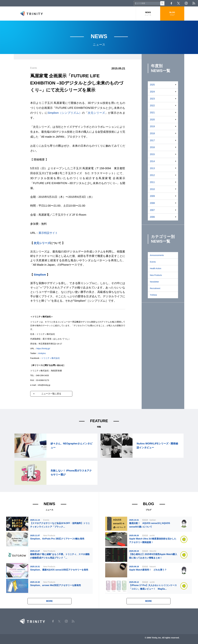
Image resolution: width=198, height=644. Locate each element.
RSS (194, 3)
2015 (152, 154)
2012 (152, 175)
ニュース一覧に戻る (51, 394)
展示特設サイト (48, 233)
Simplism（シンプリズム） (65, 113)
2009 (152, 196)
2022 (152, 106)
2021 (152, 113)
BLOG (172, 14)
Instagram (186, 3)
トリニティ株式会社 (51, 358)
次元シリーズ (96, 113)
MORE (50, 601)
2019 (152, 126)
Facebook (171, 3)
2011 (152, 182)
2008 (152, 203)
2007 (152, 210)
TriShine (153, 295)
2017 (152, 140)
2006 (152, 217)
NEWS (148, 14)
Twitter (178, 3)
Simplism (40, 275)
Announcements (157, 255)
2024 (152, 92)
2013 (152, 168)
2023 (152, 99)
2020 (152, 120)
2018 (152, 133)
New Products (156, 275)
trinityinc (42, 353)
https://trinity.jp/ (43, 348)
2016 (152, 147)
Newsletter (154, 282)
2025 (152, 85)
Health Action (156, 268)
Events (153, 262)
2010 (152, 189)
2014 (152, 161)
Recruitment (155, 288)
